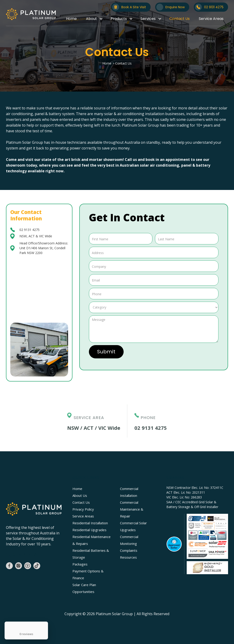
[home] (31, 14)
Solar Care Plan (84, 585)
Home (71, 19)
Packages (80, 564)
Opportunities (83, 592)
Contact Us (179, 19)
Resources (128, 557)
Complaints (129, 550)
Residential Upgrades (89, 530)
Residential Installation (90, 523)
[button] (94, 19)
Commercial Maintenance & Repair (132, 509)
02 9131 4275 (29, 230)
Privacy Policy (83, 509)
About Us (80, 495)
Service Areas (211, 19)
